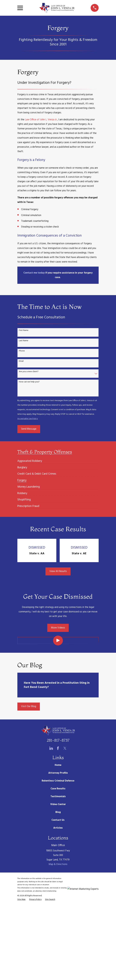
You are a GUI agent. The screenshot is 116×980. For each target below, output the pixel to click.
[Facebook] (58, 748)
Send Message (29, 429)
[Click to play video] (58, 640)
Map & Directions (58, 864)
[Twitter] (65, 748)
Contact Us (58, 820)
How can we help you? (29, 382)
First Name (24, 331)
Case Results (58, 789)
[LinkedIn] (51, 748)
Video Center (58, 804)
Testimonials (58, 797)
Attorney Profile (58, 773)
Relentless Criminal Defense (58, 781)
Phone (22, 351)
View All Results (58, 571)
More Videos (58, 628)
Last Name (24, 341)
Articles (58, 828)
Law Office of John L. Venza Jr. (41, 120)
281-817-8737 (58, 740)
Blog (58, 812)
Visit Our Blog (29, 706)
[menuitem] (30, 460)
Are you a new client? (29, 372)
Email (21, 361)
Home (58, 765)
